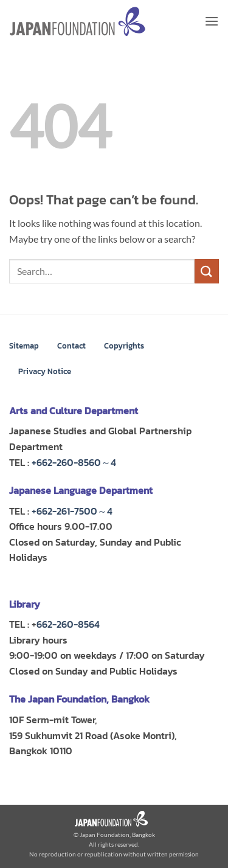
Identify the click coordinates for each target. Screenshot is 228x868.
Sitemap (24, 346)
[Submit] (207, 271)
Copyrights (124, 346)
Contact (71, 346)
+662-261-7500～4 (72, 511)
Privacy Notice (45, 371)
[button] (212, 21)
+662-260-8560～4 (74, 462)
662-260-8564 (68, 624)
